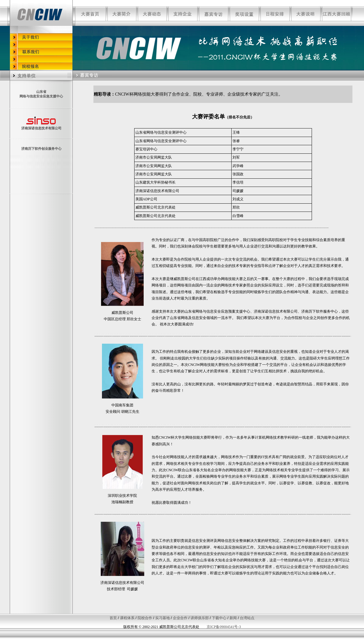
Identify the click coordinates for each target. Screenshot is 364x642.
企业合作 (180, 618)
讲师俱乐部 (200, 618)
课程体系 (127, 618)
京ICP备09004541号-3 (224, 627)
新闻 (233, 618)
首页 (113, 618)
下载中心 (219, 618)
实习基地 (163, 618)
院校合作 (145, 618)
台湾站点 (247, 618)
